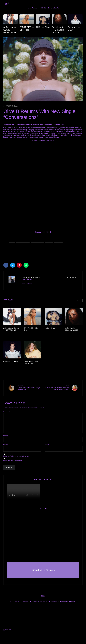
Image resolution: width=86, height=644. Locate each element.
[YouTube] (64, 605)
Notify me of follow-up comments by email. (16, 459)
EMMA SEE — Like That (27, 28)
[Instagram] (43, 605)
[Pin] (19, 265)
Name (6, 439)
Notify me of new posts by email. (13, 464)
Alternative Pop (23, 241)
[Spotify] (73, 605)
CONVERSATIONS (38, 241)
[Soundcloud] (54, 605)
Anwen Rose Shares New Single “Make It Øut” (29, 388)
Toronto (59, 241)
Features (35, 8)
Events (50, 8)
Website (47, 448)
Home (29, 8)
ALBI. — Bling (43, 27)
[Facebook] (24, 605)
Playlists (44, 8)
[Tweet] (13, 265)
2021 (12, 241)
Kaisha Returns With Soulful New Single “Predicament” (57, 388)
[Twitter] (33, 605)
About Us (56, 8)
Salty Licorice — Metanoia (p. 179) (58, 30)
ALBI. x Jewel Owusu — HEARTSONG (10, 30)
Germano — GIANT (74, 28)
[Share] (6, 265)
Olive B (49, 241)
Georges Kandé (30, 278)
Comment (7, 412)
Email (5, 448)
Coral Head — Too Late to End (31, 363)
